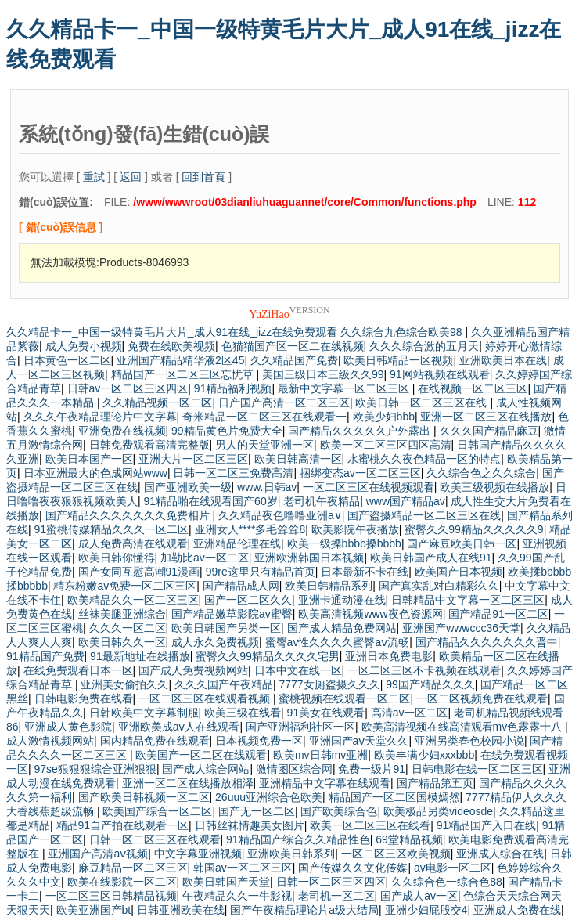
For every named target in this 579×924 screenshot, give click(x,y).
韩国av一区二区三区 (243, 868)
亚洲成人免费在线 (517, 910)
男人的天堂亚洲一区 (264, 445)
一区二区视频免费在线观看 (482, 698)
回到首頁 (203, 177)
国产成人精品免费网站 (342, 628)
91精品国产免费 (45, 656)
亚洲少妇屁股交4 (426, 910)
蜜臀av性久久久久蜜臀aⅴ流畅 (338, 642)
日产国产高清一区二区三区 (284, 402)
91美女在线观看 (326, 713)
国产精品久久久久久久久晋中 (487, 642)
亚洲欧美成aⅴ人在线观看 (179, 727)
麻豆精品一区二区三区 (133, 868)
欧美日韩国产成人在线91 (431, 558)
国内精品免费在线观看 (155, 741)
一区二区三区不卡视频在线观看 (424, 670)
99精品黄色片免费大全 (227, 431)
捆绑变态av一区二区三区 (360, 473)
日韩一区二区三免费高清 (233, 473)
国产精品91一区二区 (498, 614)
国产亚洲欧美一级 (188, 487)
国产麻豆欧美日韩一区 (462, 543)
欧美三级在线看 (243, 713)
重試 (94, 177)
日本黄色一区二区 (67, 360)
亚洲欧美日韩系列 (291, 854)
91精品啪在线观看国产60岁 (211, 501)
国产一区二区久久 (248, 600)
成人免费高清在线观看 (133, 543)
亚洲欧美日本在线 (503, 360)
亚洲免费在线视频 (122, 431)
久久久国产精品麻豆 (489, 431)
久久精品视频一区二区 (157, 402)
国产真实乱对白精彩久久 (439, 586)
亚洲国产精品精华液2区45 (180, 360)
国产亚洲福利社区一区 (300, 727)
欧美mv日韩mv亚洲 (320, 755)
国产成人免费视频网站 (193, 670)
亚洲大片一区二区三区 (193, 459)
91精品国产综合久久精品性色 (298, 839)
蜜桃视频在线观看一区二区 (344, 698)
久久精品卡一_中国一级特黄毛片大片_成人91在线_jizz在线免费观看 (172, 332)
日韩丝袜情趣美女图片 (250, 825)
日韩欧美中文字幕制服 (144, 713)
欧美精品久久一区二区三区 (133, 600)
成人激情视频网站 (50, 741)
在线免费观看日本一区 (78, 670)
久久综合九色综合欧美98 (403, 332)
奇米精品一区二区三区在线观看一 (264, 417)
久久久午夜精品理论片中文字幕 (100, 417)
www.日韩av (267, 487)
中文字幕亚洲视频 (198, 854)
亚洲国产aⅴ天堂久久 (359, 741)
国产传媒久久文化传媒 (353, 868)
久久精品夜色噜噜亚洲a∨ (280, 515)
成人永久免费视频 (215, 642)
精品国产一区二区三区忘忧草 (184, 374)
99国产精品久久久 (430, 684)
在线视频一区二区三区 (473, 388)
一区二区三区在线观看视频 (206, 698)
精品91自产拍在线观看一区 (123, 825)
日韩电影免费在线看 (84, 698)
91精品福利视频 (233, 388)
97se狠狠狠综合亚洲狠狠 (95, 769)
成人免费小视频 (84, 346)
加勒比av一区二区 (205, 558)
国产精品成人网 (241, 586)
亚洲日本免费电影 (389, 656)
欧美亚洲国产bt (94, 910)
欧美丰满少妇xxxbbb (424, 755)
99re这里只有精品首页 (261, 572)
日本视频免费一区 (259, 741)
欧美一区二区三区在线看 (370, 825)
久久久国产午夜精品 (224, 684)
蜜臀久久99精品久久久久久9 (474, 529)
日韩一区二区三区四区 (331, 882)
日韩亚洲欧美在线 (181, 910)
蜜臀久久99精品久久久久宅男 (268, 656)
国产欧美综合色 (339, 811)
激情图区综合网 (294, 769)
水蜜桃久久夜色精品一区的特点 (424, 459)
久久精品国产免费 (294, 360)
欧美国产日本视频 (459, 572)
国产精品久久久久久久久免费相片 (129, 515)
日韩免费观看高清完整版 (149, 445)
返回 (131, 177)
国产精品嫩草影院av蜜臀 (232, 614)
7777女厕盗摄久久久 (329, 684)
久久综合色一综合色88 (447, 882)
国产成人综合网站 (206, 769)
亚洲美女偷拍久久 (124, 684)
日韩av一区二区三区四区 (128, 388)
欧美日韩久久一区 (122, 642)
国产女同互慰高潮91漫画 (139, 572)
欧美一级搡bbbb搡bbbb (344, 543)
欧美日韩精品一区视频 (398, 360)
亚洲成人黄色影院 (68, 727)
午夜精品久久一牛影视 (237, 896)
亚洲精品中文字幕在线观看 (325, 783)
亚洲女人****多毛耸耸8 (250, 529)
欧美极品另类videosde (438, 811)
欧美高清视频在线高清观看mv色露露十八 (464, 727)
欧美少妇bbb (384, 417)
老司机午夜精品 (322, 501)
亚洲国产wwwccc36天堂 (461, 628)
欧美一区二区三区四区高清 (386, 445)
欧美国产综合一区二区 (157, 811)
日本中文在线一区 (298, 670)
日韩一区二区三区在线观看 (155, 839)
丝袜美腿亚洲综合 (122, 614)
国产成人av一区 (419, 896)
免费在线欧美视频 (171, 346)
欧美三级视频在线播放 (494, 487)
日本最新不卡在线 (365, 572)
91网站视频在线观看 (440, 374)
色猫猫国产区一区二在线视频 (293, 346)
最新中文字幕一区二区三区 (345, 388)
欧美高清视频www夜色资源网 (370, 614)
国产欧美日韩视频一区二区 (144, 797)
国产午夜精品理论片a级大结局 (304, 910)
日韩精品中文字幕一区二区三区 (468, 600)
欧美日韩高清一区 (298, 459)
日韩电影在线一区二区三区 (477, 769)
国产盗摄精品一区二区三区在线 (424, 515)
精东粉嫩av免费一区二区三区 (125, 586)
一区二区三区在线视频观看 (369, 487)
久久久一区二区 (128, 628)
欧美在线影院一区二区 (122, 882)
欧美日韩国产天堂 (226, 882)
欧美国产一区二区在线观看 (201, 755)
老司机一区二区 (336, 896)
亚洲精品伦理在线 (237, 543)
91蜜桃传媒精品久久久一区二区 (112, 529)
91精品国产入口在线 (487, 825)
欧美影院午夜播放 (355, 529)
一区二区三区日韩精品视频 (111, 896)
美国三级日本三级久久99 (323, 374)
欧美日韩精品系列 (329, 586)
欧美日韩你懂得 (117, 558)
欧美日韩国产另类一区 (226, 628)
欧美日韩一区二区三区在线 (423, 402)
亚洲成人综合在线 (500, 854)
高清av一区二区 (410, 713)
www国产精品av (406, 501)
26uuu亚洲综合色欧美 (269, 797)
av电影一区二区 (453, 868)
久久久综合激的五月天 (424, 346)
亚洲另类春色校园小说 (469, 741)
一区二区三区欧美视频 (396, 854)
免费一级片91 (372, 769)
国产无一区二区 (257, 811)
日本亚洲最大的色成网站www (95, 473)
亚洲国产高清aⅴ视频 (98, 854)
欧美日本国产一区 (89, 459)
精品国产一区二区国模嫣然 (394, 797)
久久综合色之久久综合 (481, 473)
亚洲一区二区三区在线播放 (486, 417)
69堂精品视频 (409, 839)
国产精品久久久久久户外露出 (361, 431)
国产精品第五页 (435, 783)
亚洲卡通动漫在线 (342, 600)
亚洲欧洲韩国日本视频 (309, 558)
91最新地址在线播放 (140, 656)
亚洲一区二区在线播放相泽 (188, 783)
